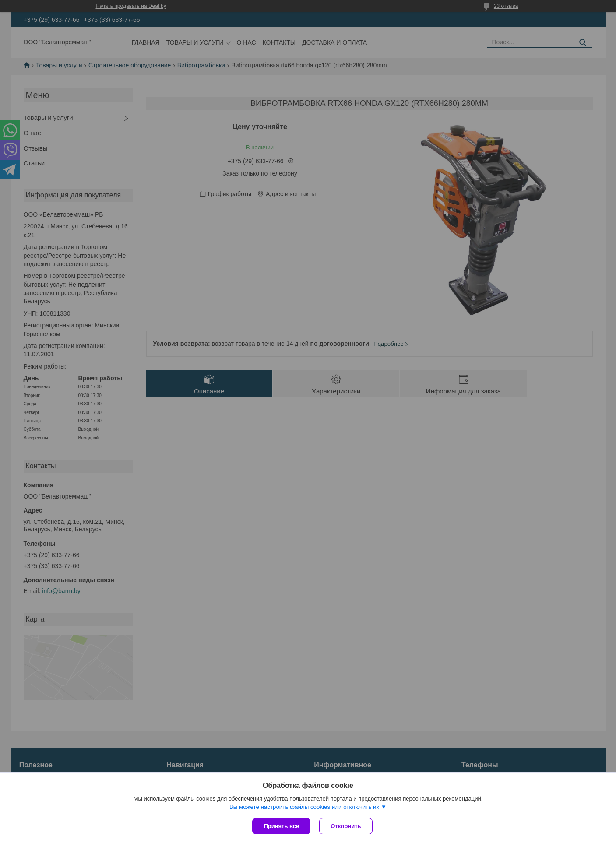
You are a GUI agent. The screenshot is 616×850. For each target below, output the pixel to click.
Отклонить (346, 826)
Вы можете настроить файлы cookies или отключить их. (305, 807)
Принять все (281, 826)
